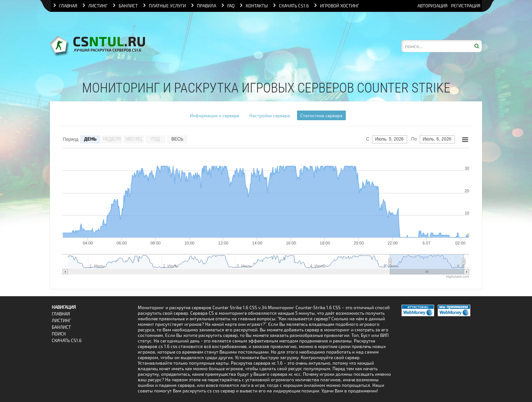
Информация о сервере (214, 115)
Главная (61, 314)
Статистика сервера (321, 115)
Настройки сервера (270, 115)
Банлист (61, 327)
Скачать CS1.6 (67, 340)
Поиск (59, 334)
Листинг (61, 320)
